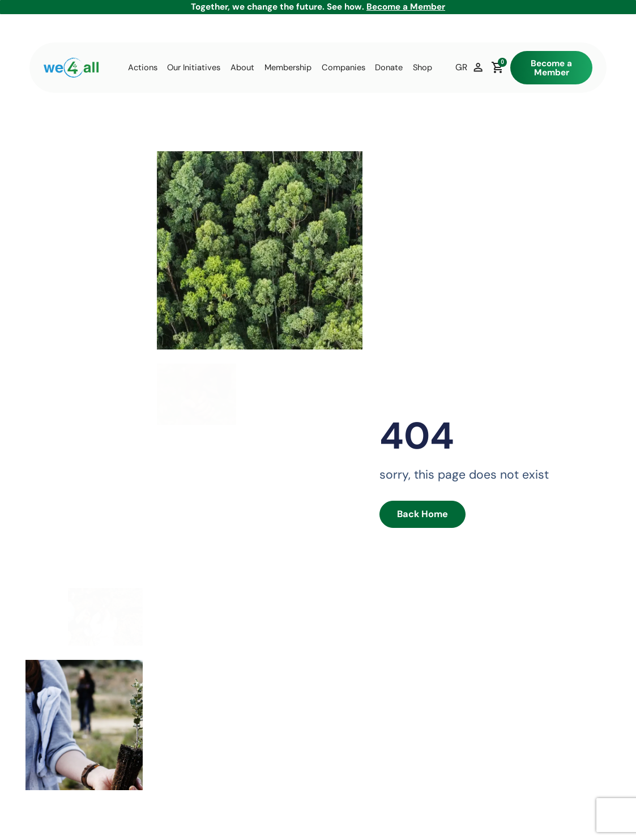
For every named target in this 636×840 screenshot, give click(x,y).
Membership (288, 68)
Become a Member (406, 7)
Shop (422, 68)
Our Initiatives (194, 68)
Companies (343, 68)
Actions (143, 68)
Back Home (418, 515)
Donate (389, 68)
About (242, 68)
